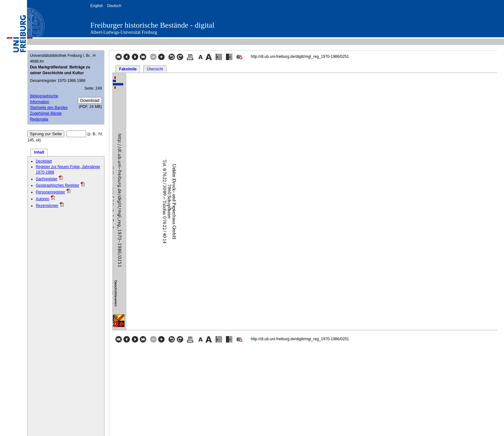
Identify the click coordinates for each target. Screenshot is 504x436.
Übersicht (155, 69)
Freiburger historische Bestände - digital (152, 25)
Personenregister (50, 192)
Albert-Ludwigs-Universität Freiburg (124, 32)
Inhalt (39, 152)
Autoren (42, 199)
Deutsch (114, 6)
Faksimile (128, 69)
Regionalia (39, 119)
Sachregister (46, 179)
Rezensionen (47, 206)
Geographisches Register (57, 185)
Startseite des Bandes (49, 108)
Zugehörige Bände (46, 113)
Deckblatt (44, 161)
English (97, 6)
